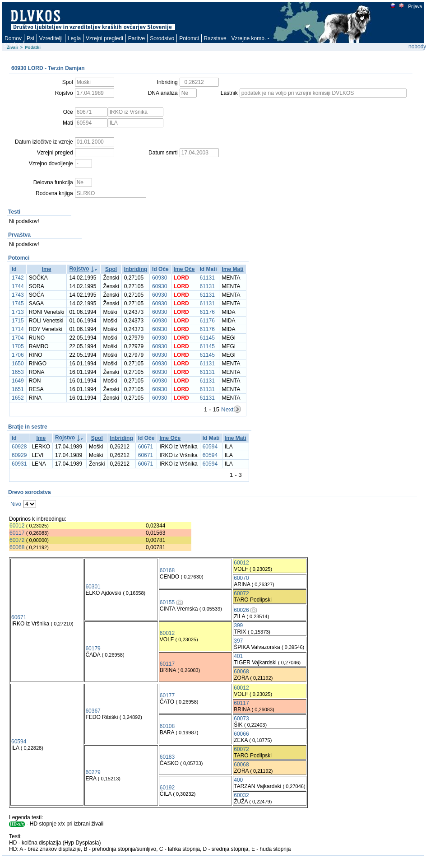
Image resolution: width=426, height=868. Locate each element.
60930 (160, 278)
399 (238, 625)
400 (238, 780)
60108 (167, 726)
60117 (17, 533)
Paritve (137, 38)
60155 (167, 602)
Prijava (415, 7)
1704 (18, 338)
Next (227, 409)
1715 (18, 321)
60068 (17, 547)
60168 (167, 570)
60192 (167, 788)
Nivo (16, 504)
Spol (111, 269)
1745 (18, 303)
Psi (30, 38)
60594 (210, 447)
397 (238, 641)
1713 (18, 312)
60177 (167, 695)
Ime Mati (232, 269)
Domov (13, 38)
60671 (146, 447)
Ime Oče (184, 269)
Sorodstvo (162, 38)
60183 (167, 757)
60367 (93, 711)
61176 (207, 312)
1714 (18, 329)
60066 (241, 734)
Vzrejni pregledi (104, 38)
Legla (74, 38)
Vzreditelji (51, 38)
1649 (18, 381)
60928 (19, 447)
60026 (241, 610)
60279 (93, 772)
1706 (18, 355)
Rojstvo (79, 269)
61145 (207, 338)
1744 (18, 286)
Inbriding (136, 269)
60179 (93, 649)
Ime (47, 269)
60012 (17, 526)
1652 (18, 398)
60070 (241, 578)
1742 (18, 278)
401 (238, 656)
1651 (18, 389)
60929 (19, 455)
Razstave (215, 38)
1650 (18, 364)
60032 (241, 795)
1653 (18, 372)
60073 (241, 719)
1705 (18, 346)
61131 (207, 278)
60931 (19, 464)
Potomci (189, 38)
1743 (18, 295)
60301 (93, 587)
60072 (17, 540)
